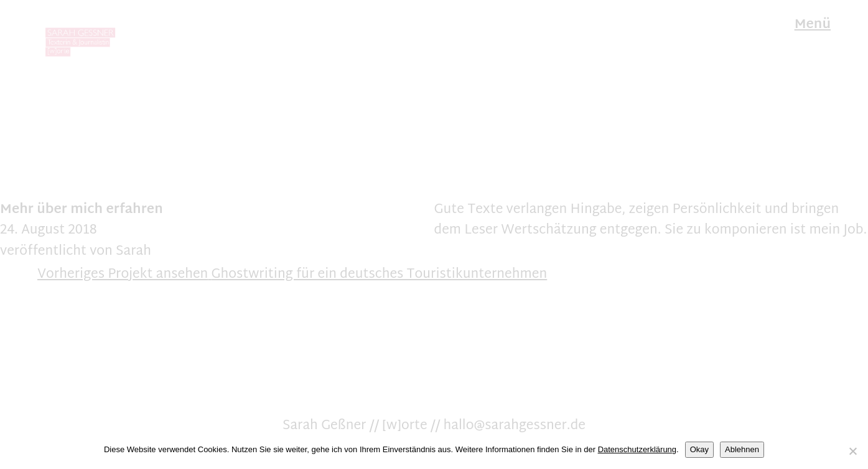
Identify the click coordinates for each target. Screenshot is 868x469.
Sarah (133, 252)
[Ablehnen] (852, 451)
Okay (699, 449)
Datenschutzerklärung (637, 449)
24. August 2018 (49, 230)
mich (86, 210)
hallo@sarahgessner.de (515, 426)
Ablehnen (742, 449)
